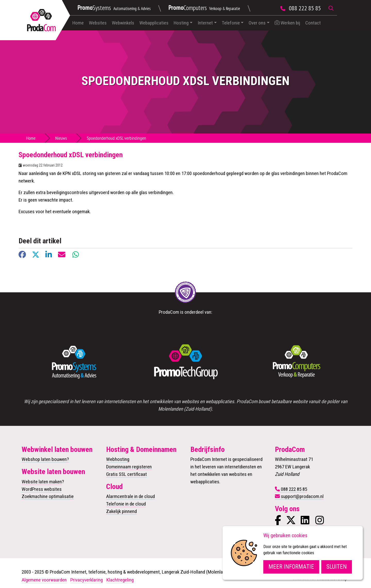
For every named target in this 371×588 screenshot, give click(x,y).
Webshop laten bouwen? (45, 459)
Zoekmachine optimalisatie (48, 496)
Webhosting (118, 459)
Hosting (181, 23)
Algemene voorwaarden (44, 580)
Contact (313, 23)
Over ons (257, 23)
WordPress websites (42, 489)
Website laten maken (42, 482)
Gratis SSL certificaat (127, 474)
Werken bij (287, 23)
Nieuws (61, 138)
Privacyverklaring (87, 580)
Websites (98, 23)
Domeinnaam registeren (129, 467)
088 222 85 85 (305, 8)
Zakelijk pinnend (121, 511)
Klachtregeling (120, 580)
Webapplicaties (154, 23)
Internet (205, 23)
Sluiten (337, 567)
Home (78, 23)
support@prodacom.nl (302, 496)
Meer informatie (291, 567)
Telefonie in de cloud (126, 504)
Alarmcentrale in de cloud (130, 496)
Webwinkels (123, 23)
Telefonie (231, 23)
